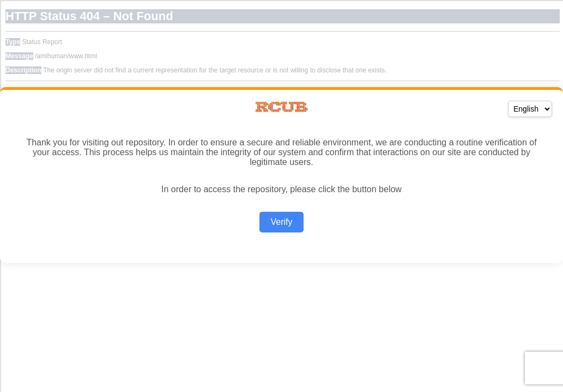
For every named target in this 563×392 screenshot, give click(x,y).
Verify (281, 222)
